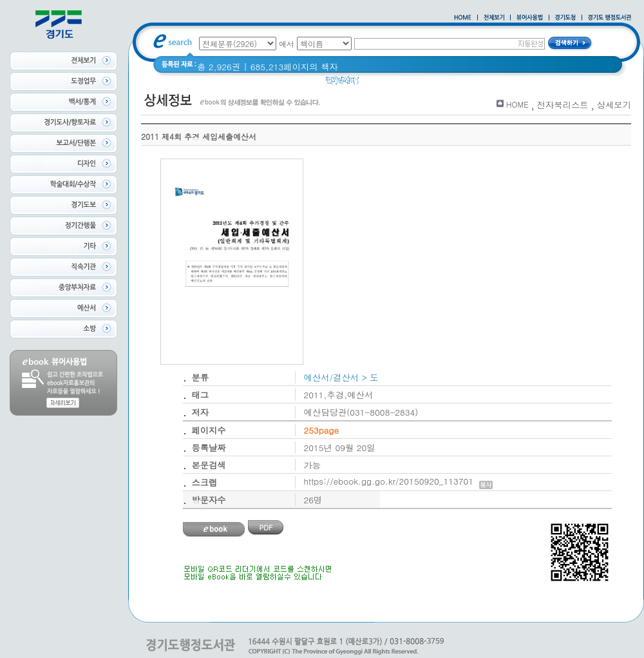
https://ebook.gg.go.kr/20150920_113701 (398, 481)
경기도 (407, 83)
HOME (517, 104)
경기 (376, 83)
